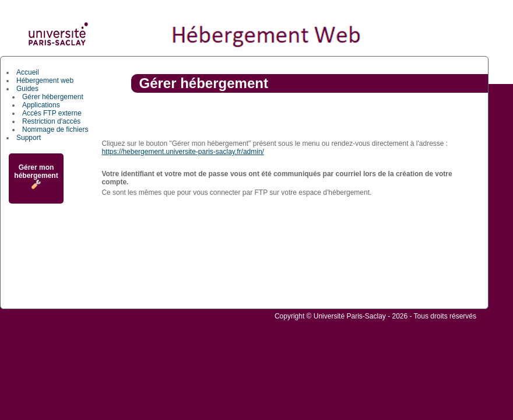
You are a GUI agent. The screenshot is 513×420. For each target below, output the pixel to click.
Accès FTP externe (52, 113)
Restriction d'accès (51, 121)
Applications (41, 105)
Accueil (28, 72)
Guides (27, 89)
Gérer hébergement (53, 97)
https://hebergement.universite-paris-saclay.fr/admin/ (183, 152)
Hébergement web (45, 80)
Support (29, 138)
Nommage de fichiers (55, 129)
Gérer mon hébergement (36, 176)
